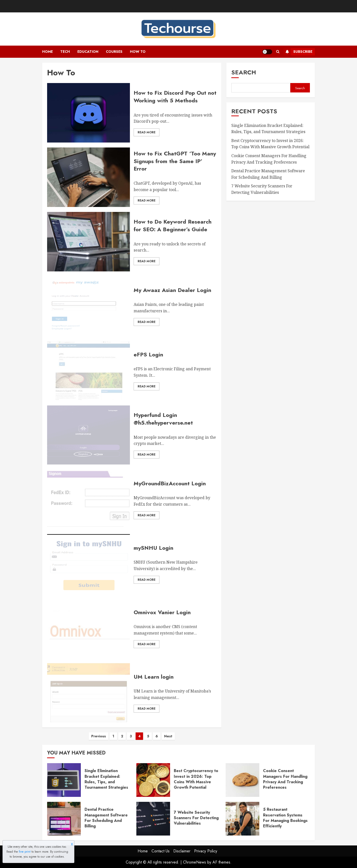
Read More (147, 132)
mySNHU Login (153, 548)
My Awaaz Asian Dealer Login (172, 290)
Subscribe (298, 52)
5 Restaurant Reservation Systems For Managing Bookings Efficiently (285, 818)
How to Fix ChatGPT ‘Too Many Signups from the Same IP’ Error (175, 161)
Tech (65, 52)
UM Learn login (154, 677)
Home (47, 52)
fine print (25, 852)
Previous (99, 736)
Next (168, 736)
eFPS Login (148, 354)
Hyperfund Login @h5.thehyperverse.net (163, 419)
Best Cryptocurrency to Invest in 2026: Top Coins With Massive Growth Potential (270, 144)
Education (88, 52)
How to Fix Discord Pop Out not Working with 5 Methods (175, 97)
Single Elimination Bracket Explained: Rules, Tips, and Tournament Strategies (106, 779)
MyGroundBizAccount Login (170, 483)
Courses (114, 52)
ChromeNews (194, 862)
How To (138, 52)
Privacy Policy (206, 851)
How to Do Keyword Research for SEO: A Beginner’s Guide (173, 225)
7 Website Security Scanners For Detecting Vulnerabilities (196, 818)
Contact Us (161, 851)
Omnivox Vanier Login (162, 612)
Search (244, 72)
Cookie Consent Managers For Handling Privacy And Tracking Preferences (285, 779)
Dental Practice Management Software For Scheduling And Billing (106, 818)
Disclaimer (182, 851)
